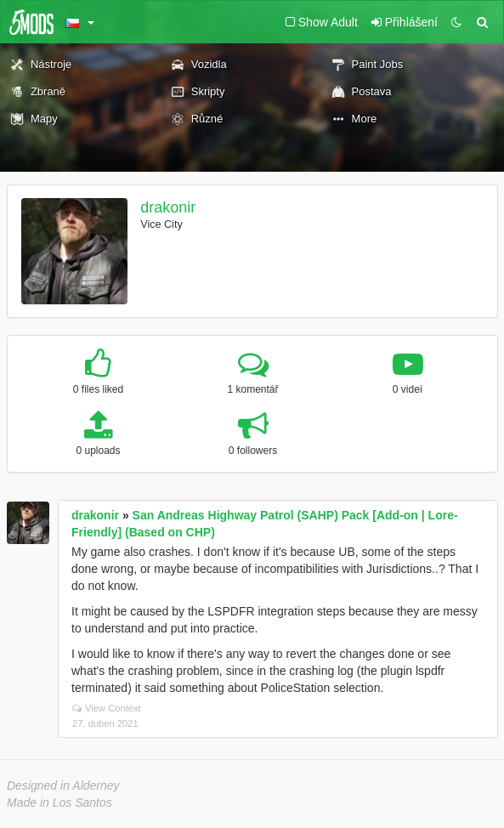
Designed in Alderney (63, 785)
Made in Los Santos (59, 802)
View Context (107, 708)
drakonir (168, 207)
